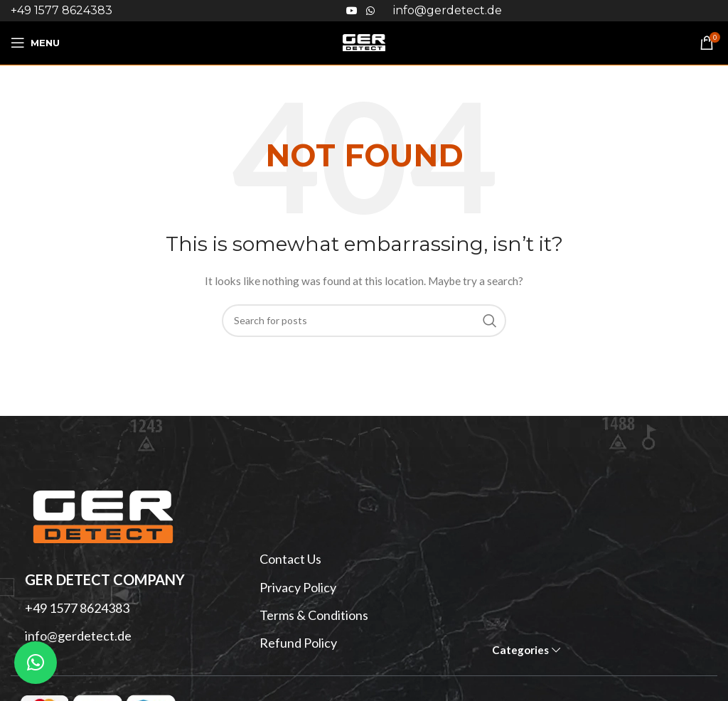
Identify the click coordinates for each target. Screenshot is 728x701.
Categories (520, 650)
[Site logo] (364, 42)
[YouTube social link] (352, 11)
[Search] (364, 321)
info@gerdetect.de (78, 636)
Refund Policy (298, 643)
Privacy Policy (298, 587)
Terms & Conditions (314, 615)
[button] (36, 663)
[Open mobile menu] (35, 43)
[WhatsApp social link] (370, 11)
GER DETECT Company (105, 579)
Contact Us (290, 559)
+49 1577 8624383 (61, 10)
